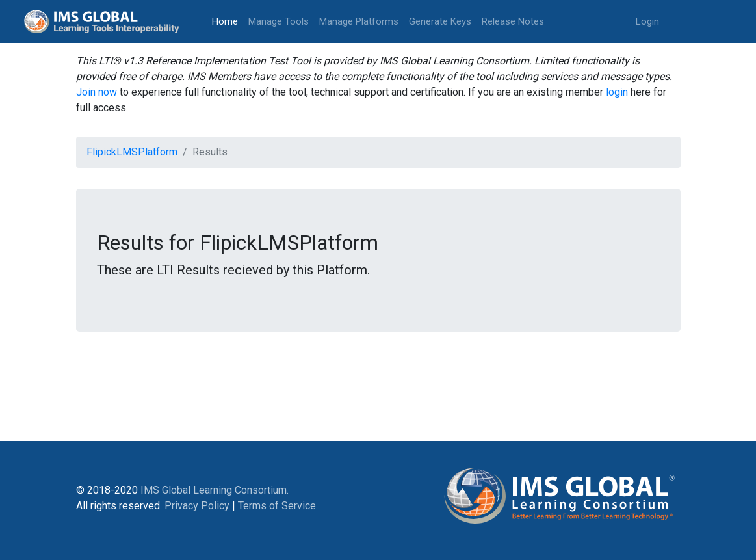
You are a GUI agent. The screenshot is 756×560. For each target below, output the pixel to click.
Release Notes (513, 21)
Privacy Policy (197, 506)
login (617, 92)
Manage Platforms (359, 21)
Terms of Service (277, 506)
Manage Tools (279, 21)
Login (647, 21)
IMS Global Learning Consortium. (215, 490)
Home (228, 20)
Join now (97, 92)
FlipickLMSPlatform (132, 152)
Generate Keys (440, 21)
